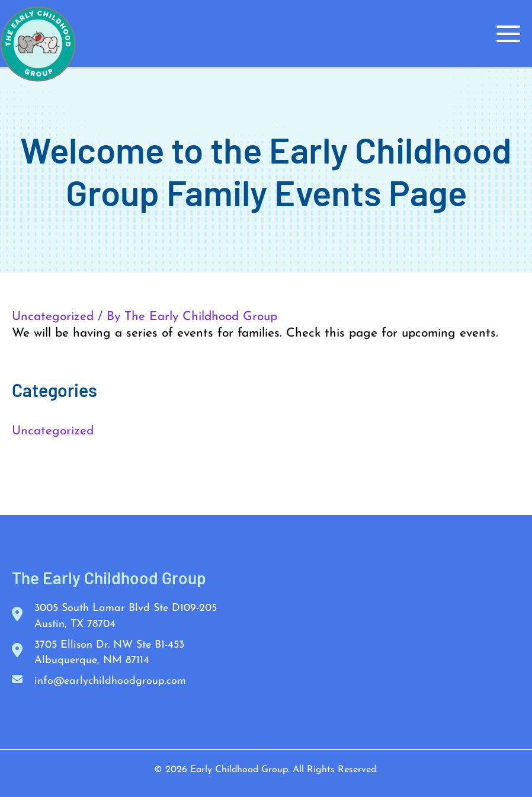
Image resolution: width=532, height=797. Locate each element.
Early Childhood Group (239, 769)
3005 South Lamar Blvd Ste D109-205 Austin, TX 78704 (126, 616)
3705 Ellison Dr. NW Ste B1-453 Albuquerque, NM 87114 (109, 652)
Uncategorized (53, 317)
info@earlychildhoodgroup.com (110, 681)
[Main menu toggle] (509, 34)
